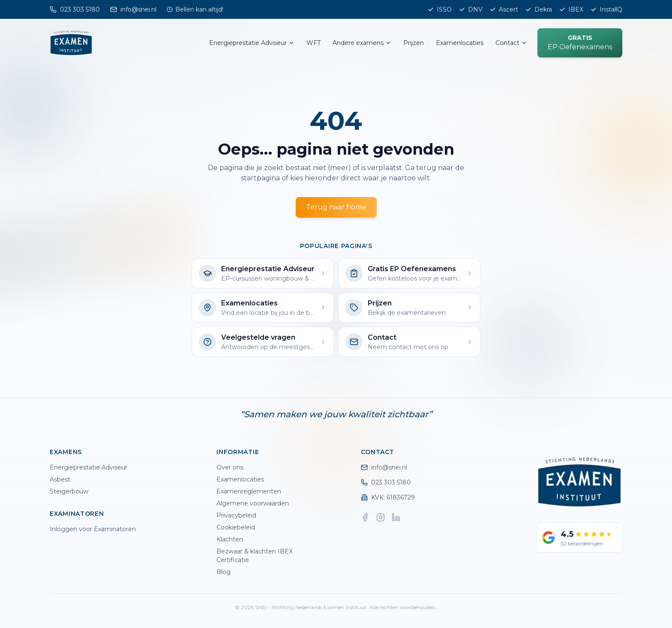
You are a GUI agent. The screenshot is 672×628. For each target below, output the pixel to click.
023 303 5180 (386, 482)
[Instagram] (381, 517)
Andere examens (362, 43)
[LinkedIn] (396, 517)
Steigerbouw (69, 491)
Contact (511, 43)
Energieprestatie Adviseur (252, 43)
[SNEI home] (71, 43)
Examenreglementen (249, 491)
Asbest (60, 479)
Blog (223, 572)
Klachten (230, 539)
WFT (313, 43)
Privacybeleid (236, 515)
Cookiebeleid (236, 527)
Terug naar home (336, 207)
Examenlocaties (460, 43)
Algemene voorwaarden (253, 503)
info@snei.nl (384, 467)
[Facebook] (365, 517)
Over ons (230, 467)
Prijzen (414, 43)
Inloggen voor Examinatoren (93, 529)
